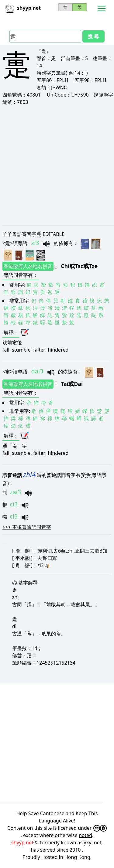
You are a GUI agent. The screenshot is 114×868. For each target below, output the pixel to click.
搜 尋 (93, 36)
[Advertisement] (57, 165)
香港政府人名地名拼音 (28, 266)
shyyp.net (22, 842)
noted (85, 835)
